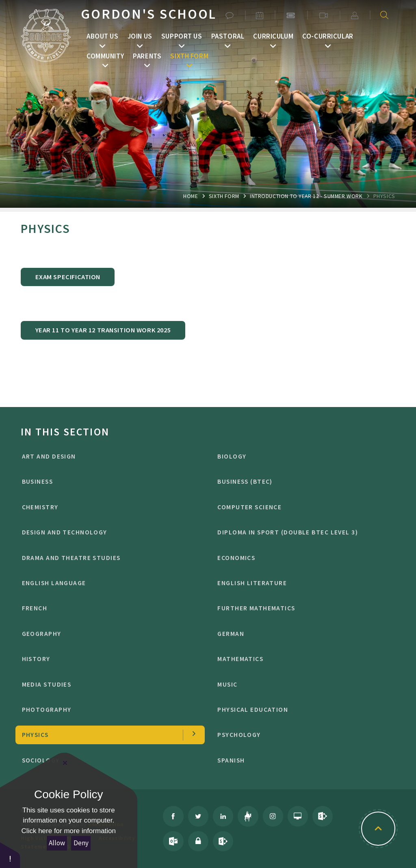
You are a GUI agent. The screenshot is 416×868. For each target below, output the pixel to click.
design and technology (107, 532)
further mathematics (302, 608)
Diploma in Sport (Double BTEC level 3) (302, 532)
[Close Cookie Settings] (65, 763)
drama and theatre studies (107, 558)
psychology (302, 735)
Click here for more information (69, 831)
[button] (10, 855)
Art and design (107, 456)
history (107, 659)
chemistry (107, 507)
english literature (302, 583)
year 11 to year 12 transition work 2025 (103, 330)
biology (302, 456)
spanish (302, 760)
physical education (302, 710)
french (107, 608)
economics (302, 558)
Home (191, 196)
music (302, 684)
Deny (81, 843)
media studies (107, 684)
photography (107, 710)
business (107, 481)
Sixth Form (224, 196)
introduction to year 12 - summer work (306, 196)
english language (107, 583)
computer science (302, 507)
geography (107, 634)
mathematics (302, 659)
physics (384, 196)
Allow (57, 843)
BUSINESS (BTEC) (302, 481)
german (302, 634)
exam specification (68, 277)
